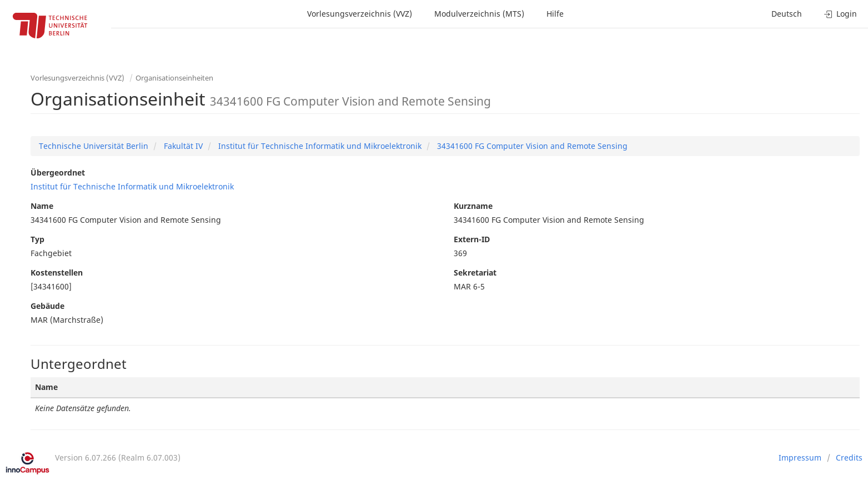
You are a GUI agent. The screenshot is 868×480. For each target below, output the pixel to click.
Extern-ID (472, 239)
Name (42, 206)
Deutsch (787, 14)
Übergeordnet (58, 172)
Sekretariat (475, 272)
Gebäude (47, 306)
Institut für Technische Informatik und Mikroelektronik (319, 146)
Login (841, 14)
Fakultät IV (182, 146)
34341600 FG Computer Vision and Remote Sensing (531, 146)
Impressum (800, 457)
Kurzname (473, 206)
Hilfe (555, 14)
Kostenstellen (57, 272)
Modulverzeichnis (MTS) (479, 14)
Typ (37, 239)
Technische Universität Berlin (94, 146)
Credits (849, 457)
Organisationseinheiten (174, 78)
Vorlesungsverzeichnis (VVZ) (360, 14)
